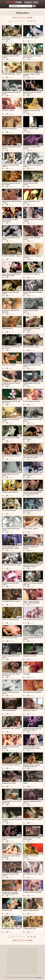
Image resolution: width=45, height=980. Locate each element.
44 (32, 21)
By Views (22, 18)
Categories (28, 2)
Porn (14, 2)
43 (28, 21)
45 (35, 21)
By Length (29, 18)
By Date (15, 18)
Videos (36, 2)
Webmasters (39, 977)
